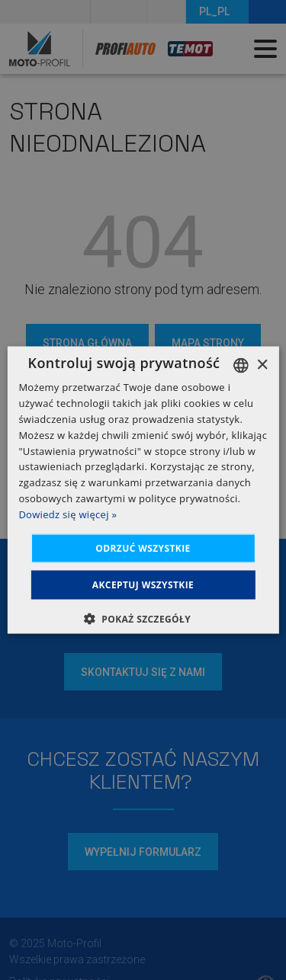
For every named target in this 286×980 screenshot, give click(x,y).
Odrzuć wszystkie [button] (143, 548)
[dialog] (143, 490)
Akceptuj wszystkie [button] (143, 584)
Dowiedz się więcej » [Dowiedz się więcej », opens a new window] (67, 514)
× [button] (262, 365)
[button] (143, 618)
